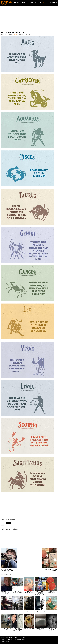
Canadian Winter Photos (40, 629)
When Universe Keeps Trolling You (18, 592)
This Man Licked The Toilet (6, 629)
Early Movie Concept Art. (40, 611)
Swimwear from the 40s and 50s (52, 611)
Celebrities (31, 2)
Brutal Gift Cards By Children (51, 570)
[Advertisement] (29, 19)
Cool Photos (18, 611)
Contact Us (4, 639)
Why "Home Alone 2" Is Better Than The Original (6, 592)
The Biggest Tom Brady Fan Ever (29, 592)
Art (24, 2)
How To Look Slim (6, 611)
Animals (17, 2)
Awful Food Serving (29, 628)
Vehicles (53, 2)
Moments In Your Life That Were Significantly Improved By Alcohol (40, 593)
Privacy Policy (22, 639)
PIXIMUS (6, 2)
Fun (39, 2)
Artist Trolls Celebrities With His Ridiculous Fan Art (18, 629)
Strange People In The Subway (29, 611)
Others (45, 2)
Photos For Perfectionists (52, 592)
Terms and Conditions (13, 639)
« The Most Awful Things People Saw (7, 570)
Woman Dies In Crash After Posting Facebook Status (52, 629)
